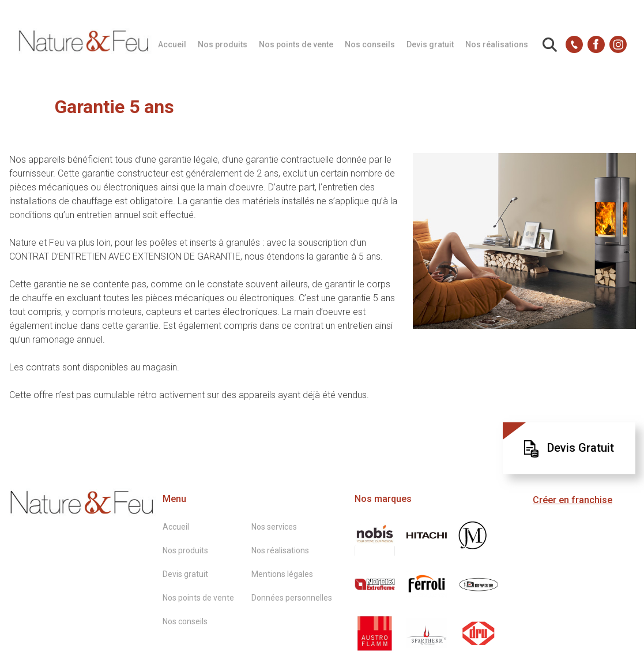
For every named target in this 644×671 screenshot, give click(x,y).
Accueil (172, 44)
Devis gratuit (430, 44)
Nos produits (223, 44)
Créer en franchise (573, 500)
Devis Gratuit (569, 449)
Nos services (274, 527)
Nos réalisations (497, 44)
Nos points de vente (296, 44)
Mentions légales (282, 574)
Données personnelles (292, 598)
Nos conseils (370, 44)
